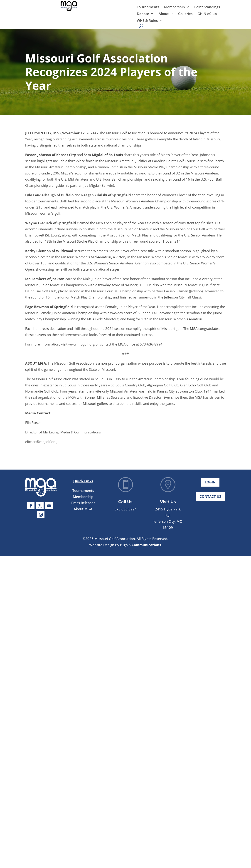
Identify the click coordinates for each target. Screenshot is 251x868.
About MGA (83, 515)
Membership (174, 7)
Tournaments (148, 7)
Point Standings (207, 7)
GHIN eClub (207, 14)
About (164, 14)
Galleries (185, 14)
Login (210, 487)
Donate (143, 14)
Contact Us (210, 501)
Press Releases (83, 509)
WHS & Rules (147, 21)
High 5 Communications (140, 545)
